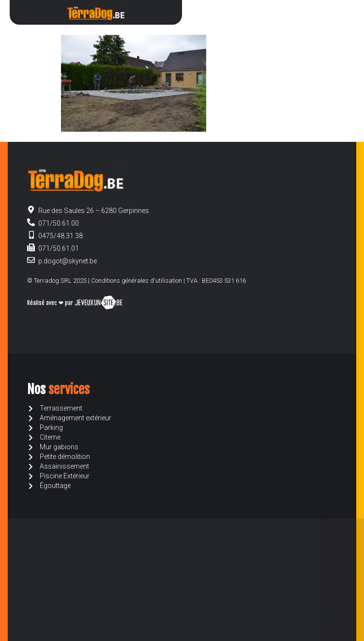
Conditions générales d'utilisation (136, 281)
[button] (337, 12)
